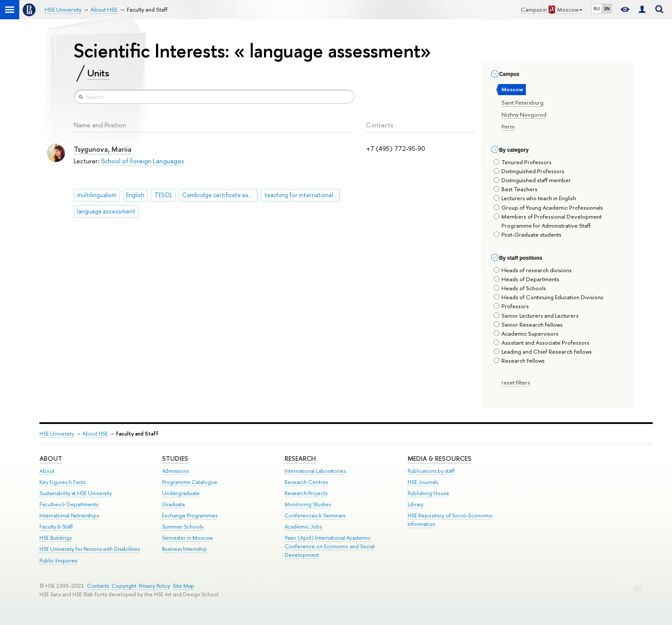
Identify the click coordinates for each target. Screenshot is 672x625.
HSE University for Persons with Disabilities (90, 549)
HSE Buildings (55, 538)
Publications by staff (431, 471)
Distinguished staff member (532, 180)
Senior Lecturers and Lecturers (536, 316)
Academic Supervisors (526, 334)
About (51, 458)
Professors (511, 306)
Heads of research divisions (533, 270)
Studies (175, 458)
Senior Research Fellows (528, 325)
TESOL (163, 195)
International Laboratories (315, 471)
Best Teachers (516, 189)
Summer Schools (183, 527)
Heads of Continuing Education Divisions (549, 297)
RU (597, 9)
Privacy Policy (154, 586)
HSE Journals (423, 482)
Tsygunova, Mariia (103, 149)
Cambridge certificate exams (220, 195)
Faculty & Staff (56, 527)
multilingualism (97, 195)
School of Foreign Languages (142, 161)
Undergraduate (181, 493)
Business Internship (184, 549)
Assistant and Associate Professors (541, 343)
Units (98, 73)
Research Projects (306, 493)
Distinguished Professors (529, 171)
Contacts (98, 586)
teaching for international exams (302, 195)
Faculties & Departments (69, 504)
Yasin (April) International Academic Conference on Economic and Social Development (330, 546)
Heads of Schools (520, 288)
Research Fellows (519, 361)
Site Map (183, 586)
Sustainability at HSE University (76, 493)
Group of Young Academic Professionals (548, 207)
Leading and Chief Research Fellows (543, 352)
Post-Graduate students (528, 234)
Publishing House (428, 493)
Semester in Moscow (187, 538)
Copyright (124, 586)
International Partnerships (69, 515)
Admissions (175, 471)
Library (415, 504)
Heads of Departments (526, 279)
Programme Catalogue (190, 482)
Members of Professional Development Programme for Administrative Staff (548, 221)
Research (300, 458)
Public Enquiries (58, 560)
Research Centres (306, 482)
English (135, 195)
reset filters (516, 382)
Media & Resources (439, 458)
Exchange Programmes (190, 515)
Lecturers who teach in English (535, 198)
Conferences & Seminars (315, 515)
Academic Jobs (303, 527)
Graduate (174, 504)
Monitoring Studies (308, 504)
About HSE (95, 434)
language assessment (106, 211)
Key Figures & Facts (62, 482)
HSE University (57, 434)
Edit (637, 588)
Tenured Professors (523, 162)
